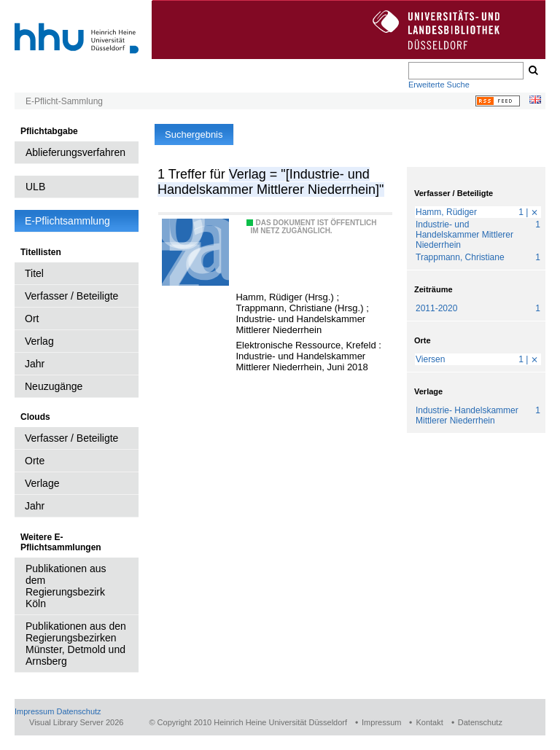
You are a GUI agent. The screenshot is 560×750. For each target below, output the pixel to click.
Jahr (35, 364)
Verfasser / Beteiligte (71, 296)
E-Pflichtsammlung (67, 221)
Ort (32, 319)
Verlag (39, 341)
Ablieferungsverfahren (75, 152)
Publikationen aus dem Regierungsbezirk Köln (66, 586)
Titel (34, 273)
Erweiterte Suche (439, 85)
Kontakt (429, 722)
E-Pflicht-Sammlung (64, 101)
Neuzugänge (54, 386)
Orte (35, 461)
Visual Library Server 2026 (76, 722)
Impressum (34, 711)
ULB (35, 187)
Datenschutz (78, 711)
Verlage (42, 483)
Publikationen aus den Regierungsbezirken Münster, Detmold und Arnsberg (76, 644)
